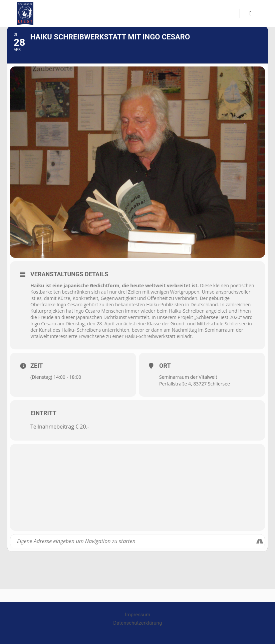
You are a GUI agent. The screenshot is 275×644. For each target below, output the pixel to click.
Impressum (138, 615)
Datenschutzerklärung (137, 623)
